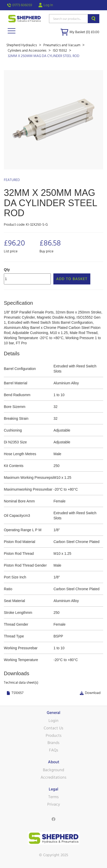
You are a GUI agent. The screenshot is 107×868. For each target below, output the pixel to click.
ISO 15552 (60, 51)
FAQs (54, 750)
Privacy (54, 804)
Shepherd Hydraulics (22, 45)
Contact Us (53, 728)
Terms (53, 797)
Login (53, 721)
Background (53, 770)
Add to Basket (72, 279)
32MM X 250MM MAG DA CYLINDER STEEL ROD (43, 56)
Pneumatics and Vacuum (62, 45)
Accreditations (53, 777)
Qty (7, 270)
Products (54, 736)
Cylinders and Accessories (27, 51)
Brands (53, 743)
